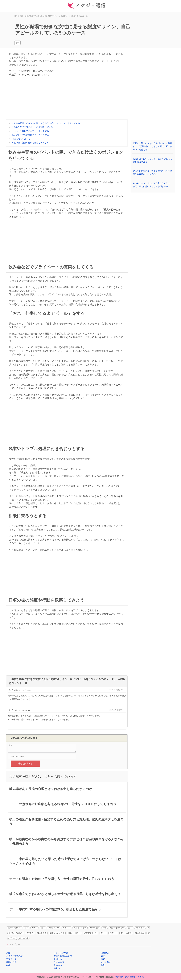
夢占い (57, 968)
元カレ (34, 928)
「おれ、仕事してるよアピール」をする (30, 131)
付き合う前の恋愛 (117, 928)
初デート (113, 933)
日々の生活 (59, 962)
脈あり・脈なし (74, 933)
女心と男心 (106, 962)
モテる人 (30, 933)
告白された (140, 928)
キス (26, 928)
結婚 (103, 959)
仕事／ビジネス (61, 953)
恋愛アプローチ (91, 933)
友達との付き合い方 (63, 956)
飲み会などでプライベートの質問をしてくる (32, 127)
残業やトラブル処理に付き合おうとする (30, 135)
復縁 (43, 928)
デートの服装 (126, 933)
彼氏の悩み (140, 933)
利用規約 (119, 977)
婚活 (103, 956)
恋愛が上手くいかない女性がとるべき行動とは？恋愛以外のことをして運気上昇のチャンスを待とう (152, 146)
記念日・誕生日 (15, 928)
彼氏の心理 (24, 938)
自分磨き (105, 953)
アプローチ (11, 959)
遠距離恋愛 (95, 928)
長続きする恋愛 (80, 928)
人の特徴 (58, 965)
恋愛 (17, 43)
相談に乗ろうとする (21, 139)
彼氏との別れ (54, 928)
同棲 (105, 928)
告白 (130, 928)
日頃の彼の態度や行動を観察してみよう (30, 143)
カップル (66, 928)
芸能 (103, 965)
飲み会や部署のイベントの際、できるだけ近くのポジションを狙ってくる (46, 123)
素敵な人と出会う (57, 933)
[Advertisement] (67, 99)
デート (103, 933)
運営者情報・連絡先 (134, 977)
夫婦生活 (58, 959)
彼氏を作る (42, 933)
